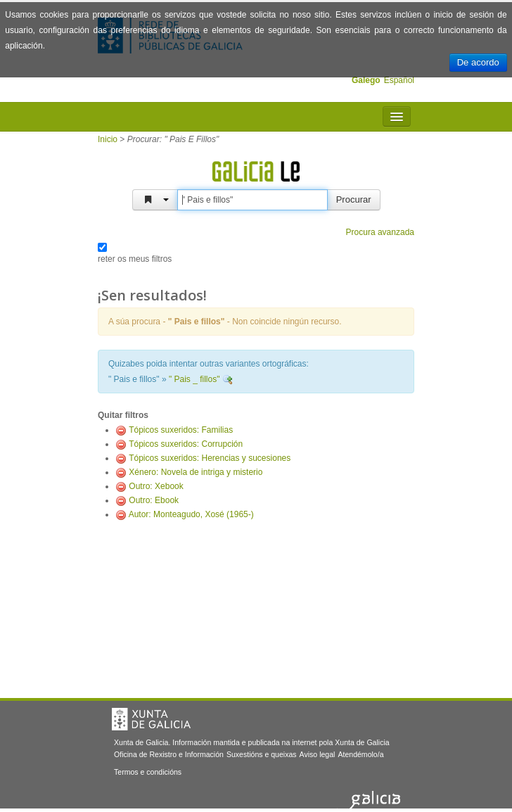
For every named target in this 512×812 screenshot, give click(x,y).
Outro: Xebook (156, 486)
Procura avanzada (380, 232)
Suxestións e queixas (262, 754)
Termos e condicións (148, 772)
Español (399, 80)
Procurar (354, 199)
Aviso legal (318, 754)
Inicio (108, 139)
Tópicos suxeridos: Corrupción (186, 444)
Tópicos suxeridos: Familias (181, 430)
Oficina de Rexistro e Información (169, 754)
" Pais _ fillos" (194, 379)
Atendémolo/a (360, 754)
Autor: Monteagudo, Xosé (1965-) (191, 514)
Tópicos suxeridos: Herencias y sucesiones (210, 458)
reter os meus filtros (135, 259)
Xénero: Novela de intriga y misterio (196, 472)
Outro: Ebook (154, 500)
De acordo (478, 62)
